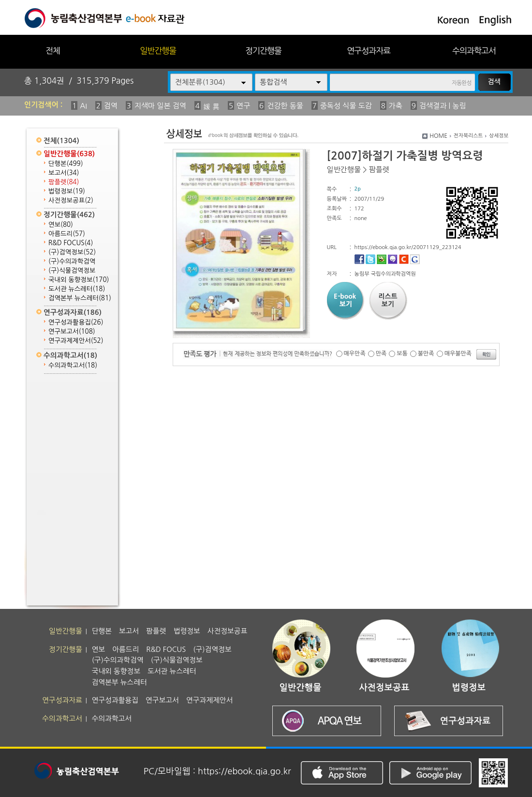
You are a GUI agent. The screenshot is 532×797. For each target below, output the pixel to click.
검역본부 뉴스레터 (80, 298)
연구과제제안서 (76, 341)
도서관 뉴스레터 (77, 289)
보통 (402, 354)
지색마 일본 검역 (160, 106)
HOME (438, 136)
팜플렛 (64, 182)
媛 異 (211, 107)
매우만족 (355, 354)
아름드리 (67, 234)
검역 (111, 106)
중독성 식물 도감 (346, 106)
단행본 (66, 164)
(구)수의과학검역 (72, 261)
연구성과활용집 (76, 322)
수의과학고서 (474, 51)
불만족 (426, 354)
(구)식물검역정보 (72, 271)
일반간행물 (158, 51)
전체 (53, 51)
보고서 (64, 173)
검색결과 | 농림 (443, 106)
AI (83, 106)
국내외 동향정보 (79, 280)
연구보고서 (72, 332)
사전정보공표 (71, 200)
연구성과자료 (369, 51)
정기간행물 (263, 51)
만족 (381, 354)
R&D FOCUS (71, 243)
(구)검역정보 (72, 252)
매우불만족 (458, 354)
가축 (396, 106)
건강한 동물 (285, 106)
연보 (61, 225)
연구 (243, 106)
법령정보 (67, 191)
